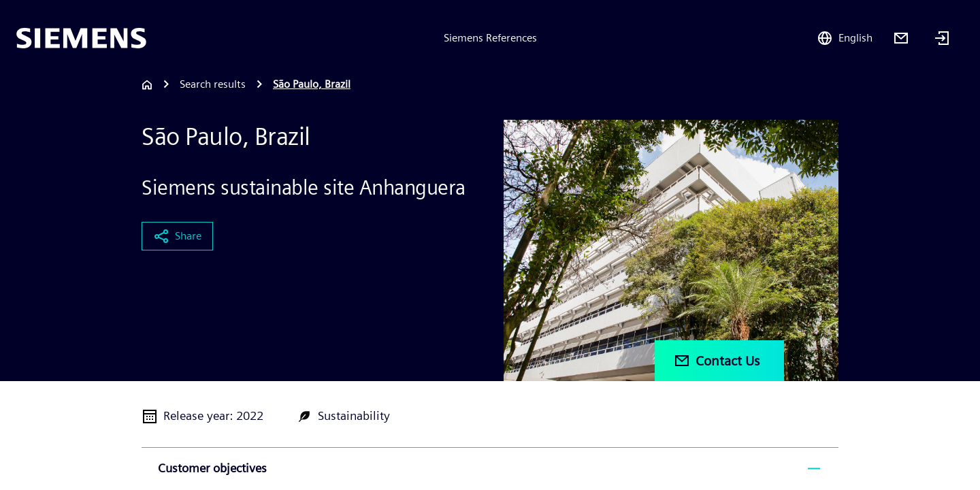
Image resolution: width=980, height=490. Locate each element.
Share (177, 236)
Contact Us (717, 361)
